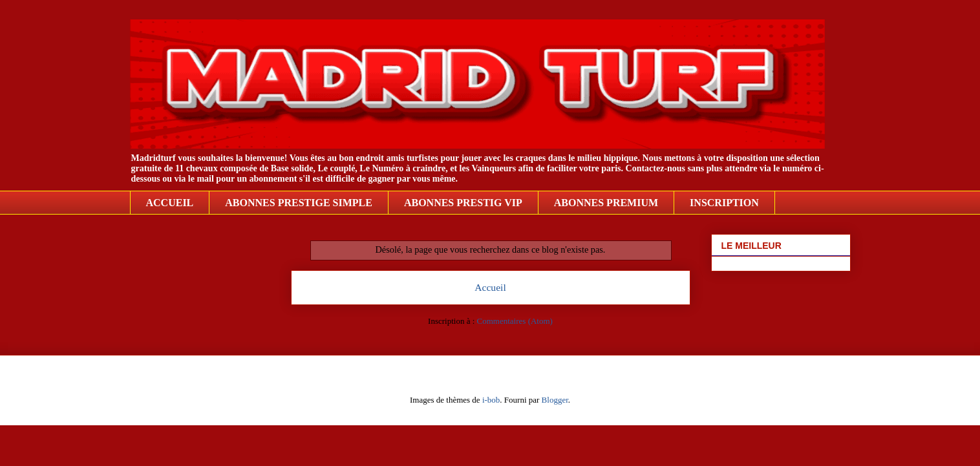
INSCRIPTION (724, 203)
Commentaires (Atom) (515, 321)
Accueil (490, 287)
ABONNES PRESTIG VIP (463, 203)
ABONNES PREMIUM (606, 203)
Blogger (555, 400)
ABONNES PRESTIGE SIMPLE (299, 203)
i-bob (491, 400)
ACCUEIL (170, 203)
